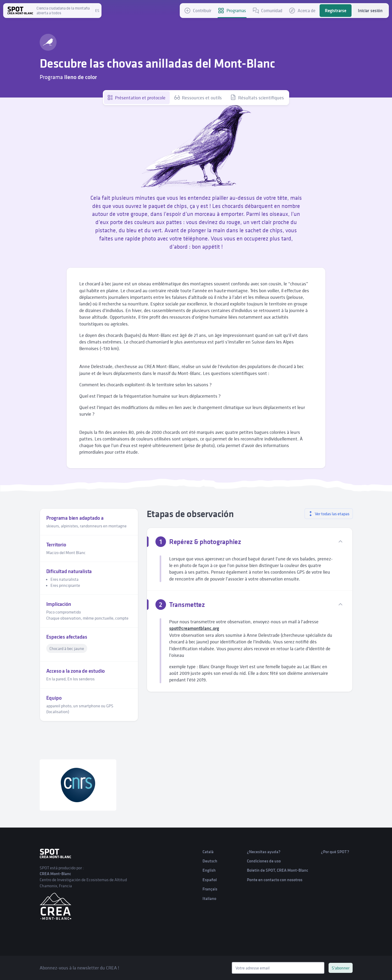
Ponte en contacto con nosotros (275, 880)
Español (210, 880)
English (209, 870)
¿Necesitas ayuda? (264, 852)
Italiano (209, 898)
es (97, 11)
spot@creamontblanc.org (194, 628)
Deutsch (210, 861)
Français (210, 889)
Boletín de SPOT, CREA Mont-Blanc (278, 870)
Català (208, 852)
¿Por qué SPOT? (335, 852)
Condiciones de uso (264, 861)
